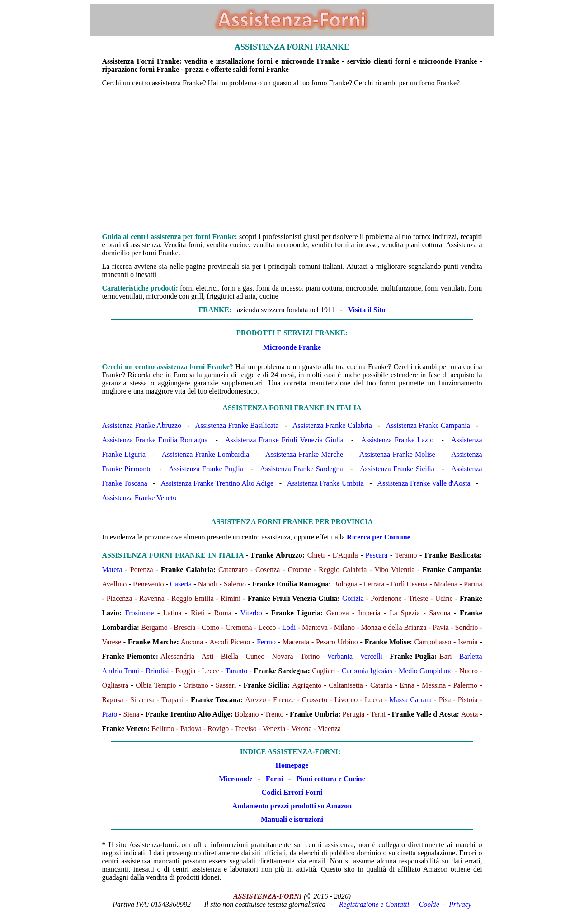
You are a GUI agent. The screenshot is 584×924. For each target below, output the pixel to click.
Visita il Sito (367, 310)
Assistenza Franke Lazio (398, 440)
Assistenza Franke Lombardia (205, 454)
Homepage (292, 765)
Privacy (460, 904)
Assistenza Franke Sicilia (397, 469)
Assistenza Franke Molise (397, 454)
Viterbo (251, 613)
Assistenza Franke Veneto (139, 498)
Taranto (237, 671)
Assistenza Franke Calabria (332, 425)
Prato (109, 714)
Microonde (235, 779)
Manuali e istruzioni (292, 819)
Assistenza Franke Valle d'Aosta (424, 483)
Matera (112, 570)
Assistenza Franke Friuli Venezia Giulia (284, 440)
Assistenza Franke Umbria (325, 483)
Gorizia (353, 598)
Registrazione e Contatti (374, 904)
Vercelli (371, 656)
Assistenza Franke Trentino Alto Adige (217, 483)
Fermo (266, 642)
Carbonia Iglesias (367, 671)
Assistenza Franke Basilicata (237, 425)
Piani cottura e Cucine (330, 779)
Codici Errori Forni (292, 792)
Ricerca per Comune (379, 537)
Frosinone (139, 613)
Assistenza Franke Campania (428, 425)
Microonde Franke (292, 347)
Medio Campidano (426, 671)
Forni (274, 779)
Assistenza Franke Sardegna (301, 469)
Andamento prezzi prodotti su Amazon (292, 806)
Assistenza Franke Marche (304, 454)
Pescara (376, 555)
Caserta (181, 584)
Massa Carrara (410, 700)
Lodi (289, 627)
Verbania (340, 656)
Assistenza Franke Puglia (206, 469)
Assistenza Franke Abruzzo (141, 425)
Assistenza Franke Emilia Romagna (155, 440)
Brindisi (157, 671)
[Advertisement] (292, 160)
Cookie (429, 904)
